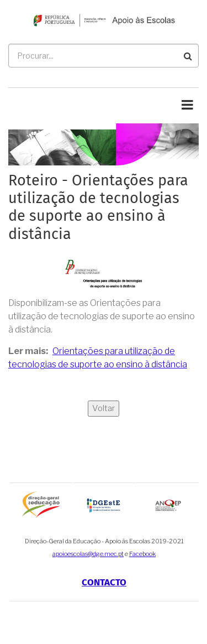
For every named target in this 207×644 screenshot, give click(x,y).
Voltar (104, 408)
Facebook (142, 554)
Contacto (104, 582)
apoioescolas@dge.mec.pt (88, 554)
